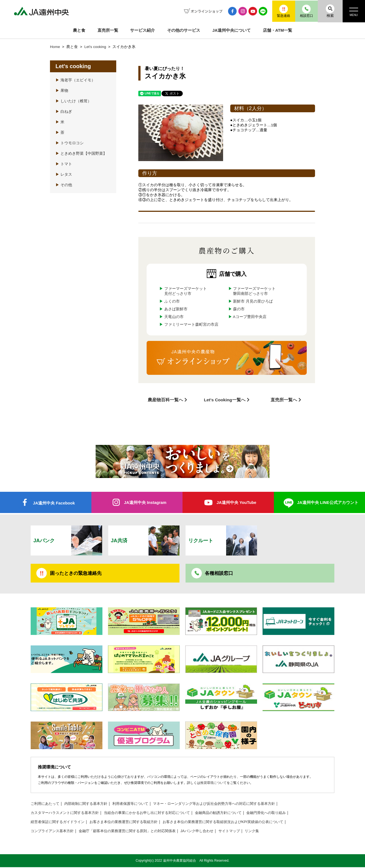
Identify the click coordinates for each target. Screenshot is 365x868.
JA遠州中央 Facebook (54, 503)
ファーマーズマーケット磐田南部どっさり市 (254, 291)
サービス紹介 (142, 30)
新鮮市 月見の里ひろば (253, 301)
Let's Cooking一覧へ (225, 400)
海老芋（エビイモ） (75, 80)
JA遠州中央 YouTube (236, 502)
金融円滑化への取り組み (283, 814)
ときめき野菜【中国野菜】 (81, 153)
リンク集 (267, 832)
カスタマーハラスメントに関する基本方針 (67, 814)
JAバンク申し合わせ (209, 832)
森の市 (239, 309)
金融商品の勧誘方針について (232, 814)
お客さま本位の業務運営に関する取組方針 (130, 823)
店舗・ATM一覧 (277, 30)
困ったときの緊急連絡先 (77, 573)
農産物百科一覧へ (165, 400)
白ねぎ (64, 112)
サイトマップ (243, 832)
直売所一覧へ (284, 400)
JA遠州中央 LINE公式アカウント (328, 502)
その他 (64, 185)
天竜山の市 (174, 317)
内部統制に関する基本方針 (90, 804)
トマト (64, 164)
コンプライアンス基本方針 (54, 832)
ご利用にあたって (46, 804)
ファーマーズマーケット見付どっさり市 (186, 291)
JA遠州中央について (232, 30)
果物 (62, 91)
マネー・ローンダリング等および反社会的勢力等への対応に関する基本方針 (227, 804)
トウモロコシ (70, 143)
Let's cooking (96, 47)
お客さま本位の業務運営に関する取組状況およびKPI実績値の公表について (237, 823)
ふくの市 (172, 301)
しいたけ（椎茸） (73, 101)
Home (55, 47)
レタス (64, 174)
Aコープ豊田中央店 (250, 317)
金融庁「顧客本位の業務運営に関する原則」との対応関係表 (134, 832)
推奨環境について (213, 783)
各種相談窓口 (220, 573)
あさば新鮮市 (176, 309)
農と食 (79, 30)
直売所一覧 (108, 30)
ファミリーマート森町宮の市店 (191, 325)
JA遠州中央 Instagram (145, 502)
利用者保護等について (137, 804)
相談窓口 (303, 11)
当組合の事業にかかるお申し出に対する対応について (155, 814)
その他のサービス (184, 30)
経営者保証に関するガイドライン (60, 823)
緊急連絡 (278, 11)
